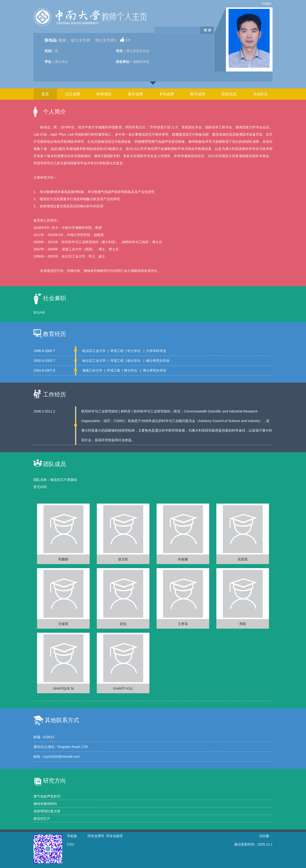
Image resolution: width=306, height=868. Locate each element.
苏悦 (123, 624)
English (267, 4)
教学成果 (198, 94)
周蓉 (243, 624)
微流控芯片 (42, 819)
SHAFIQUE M (63, 688)
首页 (45, 94)
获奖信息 (229, 94)
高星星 (243, 559)
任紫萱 (63, 624)
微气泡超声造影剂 (47, 796)
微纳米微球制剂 (45, 804)
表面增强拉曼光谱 (47, 811)
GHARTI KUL (123, 688)
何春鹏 (183, 559)
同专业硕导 (115, 836)
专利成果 (167, 94)
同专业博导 (96, 836)
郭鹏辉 (63, 559)
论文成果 (73, 94)
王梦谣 (183, 624)
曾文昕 (123, 559)
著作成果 (135, 94)
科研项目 (104, 94)
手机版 (72, 836)
